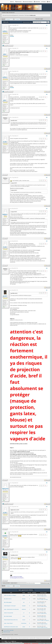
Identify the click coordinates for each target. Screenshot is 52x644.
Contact (5, 638)
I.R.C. (12, 2)
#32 (47, 48)
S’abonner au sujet (7, 632)
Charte (44, 2)
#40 (47, 268)
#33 (47, 71)
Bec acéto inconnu (8, 599)
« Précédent (8, 19)
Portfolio (12, 36)
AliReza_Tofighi (8, 642)
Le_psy (5, 142)
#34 (47, 94)
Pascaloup (45, 624)
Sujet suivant (14, 583)
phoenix (45, 596)
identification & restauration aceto (11, 627)
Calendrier (37, 2)
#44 (47, 532)
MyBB (6, 641)
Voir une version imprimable (8, 630)
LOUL (45, 610)
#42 (47, 483)
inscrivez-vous (35, 643)
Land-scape (46, 599)
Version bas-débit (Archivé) (24, 638)
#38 (47, 208)
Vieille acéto (33, 15)
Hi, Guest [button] (5, 5)
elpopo (45, 617)
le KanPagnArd (46, 620)
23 (29, 613)
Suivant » (18, 19)
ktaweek (24, 606)
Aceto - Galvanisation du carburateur (11, 609)
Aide (49, 2)
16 (29, 623)
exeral (24, 627)
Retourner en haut (14, 638)
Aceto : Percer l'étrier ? (8, 623)
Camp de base (9, 15)
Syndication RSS (32, 638)
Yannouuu (45, 627)
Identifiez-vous (27, 643)
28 (29, 595)
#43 (47, 507)
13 (29, 606)
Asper (24, 595)
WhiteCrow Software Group (17, 642)
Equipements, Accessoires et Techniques (21, 15)
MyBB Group (14, 641)
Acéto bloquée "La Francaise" (10, 606)
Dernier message (40, 596)
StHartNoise (24, 623)
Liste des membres (28, 2)
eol (24, 602)
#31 (47, 25)
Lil (24, 613)
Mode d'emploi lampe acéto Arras (11, 620)
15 (29, 627)
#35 (47, 117)
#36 (47, 136)
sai (44, 603)
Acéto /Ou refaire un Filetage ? (10, 595)
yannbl (5, 296)
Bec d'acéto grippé (8, 602)
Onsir (24, 616)
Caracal (24, 620)
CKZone (4, 15)
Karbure (5, 214)
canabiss (5, 536)
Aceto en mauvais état (9, 613)
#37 (47, 178)
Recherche (18, 2)
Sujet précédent (6, 583)
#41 (47, 290)
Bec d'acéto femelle (8, 616)
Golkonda (24, 609)
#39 (47, 241)
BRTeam (45, 613)
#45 (47, 552)
